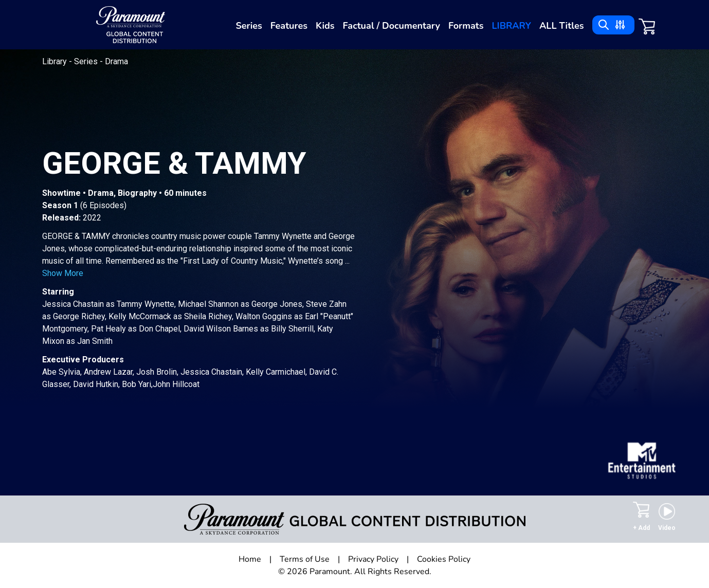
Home (250, 559)
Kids (325, 26)
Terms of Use (305, 559)
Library (511, 26)
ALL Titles (562, 26)
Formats (466, 26)
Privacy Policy (373, 559)
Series (249, 26)
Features (289, 26)
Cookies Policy (444, 559)
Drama (116, 61)
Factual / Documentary (392, 26)
